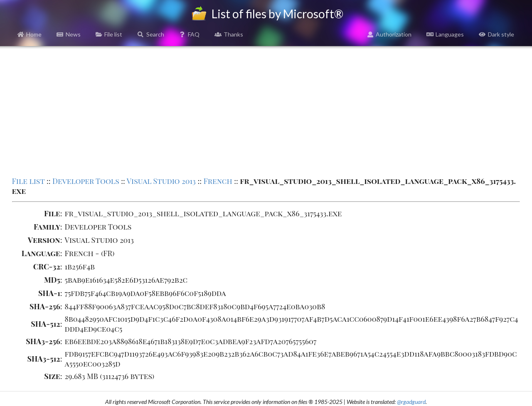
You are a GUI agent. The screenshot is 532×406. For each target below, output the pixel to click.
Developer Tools (86, 181)
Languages (445, 34)
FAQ (190, 34)
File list (109, 34)
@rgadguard (411, 402)
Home (30, 34)
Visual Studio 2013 (161, 181)
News (69, 34)
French (218, 181)
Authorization (389, 34)
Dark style (496, 34)
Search (151, 34)
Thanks (229, 34)
